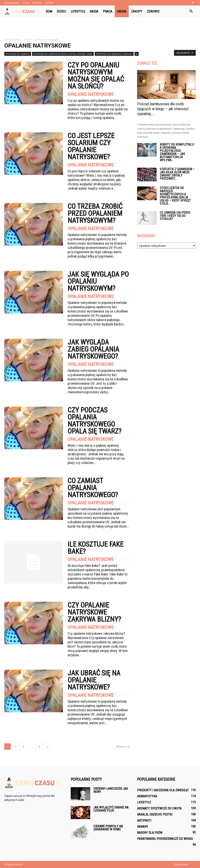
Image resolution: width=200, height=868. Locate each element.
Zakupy (137, 11)
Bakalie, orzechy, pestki (155, 814)
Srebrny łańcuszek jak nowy (111, 790)
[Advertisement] (100, 28)
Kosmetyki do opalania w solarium (114, 54)
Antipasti (144, 821)
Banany (143, 827)
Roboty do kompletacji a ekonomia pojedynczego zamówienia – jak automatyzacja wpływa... (177, 152)
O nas (26, 3)
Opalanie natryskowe (91, 94)
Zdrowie (153, 11)
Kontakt (49, 3)
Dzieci (61, 11)
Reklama (37, 3)
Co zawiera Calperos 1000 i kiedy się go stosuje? (175, 216)
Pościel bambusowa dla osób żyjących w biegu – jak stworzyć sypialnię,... (163, 109)
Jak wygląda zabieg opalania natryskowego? (93, 349)
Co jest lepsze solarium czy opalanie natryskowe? (91, 146)
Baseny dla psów (150, 833)
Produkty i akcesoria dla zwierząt (163, 790)
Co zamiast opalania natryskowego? (93, 488)
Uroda (122, 11)
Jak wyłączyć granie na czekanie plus (111, 809)
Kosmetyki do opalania (18, 54)
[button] (191, 11)
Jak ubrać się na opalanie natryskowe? (94, 680)
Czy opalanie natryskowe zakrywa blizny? (94, 612)
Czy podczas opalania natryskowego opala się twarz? (95, 421)
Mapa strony (181, 864)
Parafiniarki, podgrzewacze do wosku (165, 839)
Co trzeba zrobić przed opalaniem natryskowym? (95, 213)
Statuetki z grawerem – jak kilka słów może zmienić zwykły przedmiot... (177, 174)
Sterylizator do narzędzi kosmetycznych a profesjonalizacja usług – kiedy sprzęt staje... (175, 196)
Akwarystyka (147, 796)
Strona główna (12, 3)
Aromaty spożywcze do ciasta (159, 808)
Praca (108, 11)
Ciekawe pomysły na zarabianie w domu (108, 828)
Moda (94, 11)
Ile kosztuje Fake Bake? (96, 548)
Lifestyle (78, 11)
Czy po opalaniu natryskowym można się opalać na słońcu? (96, 76)
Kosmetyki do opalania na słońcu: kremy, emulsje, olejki (63, 54)
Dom (49, 11)
